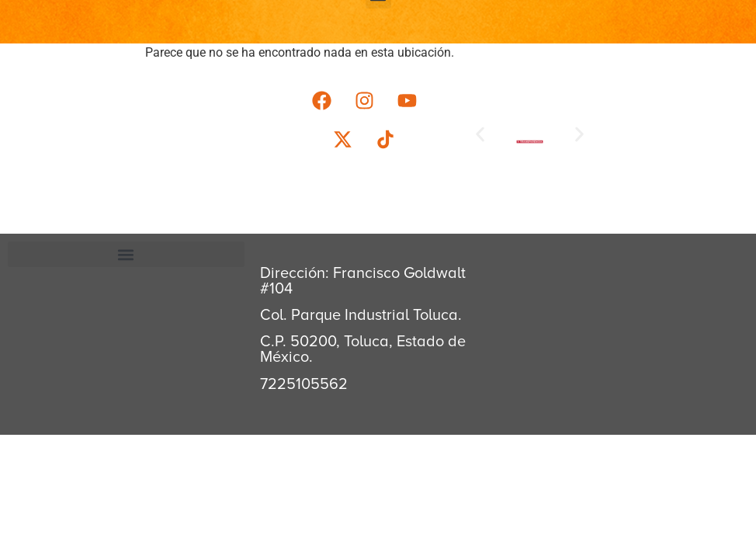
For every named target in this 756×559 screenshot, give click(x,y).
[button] (480, 134)
